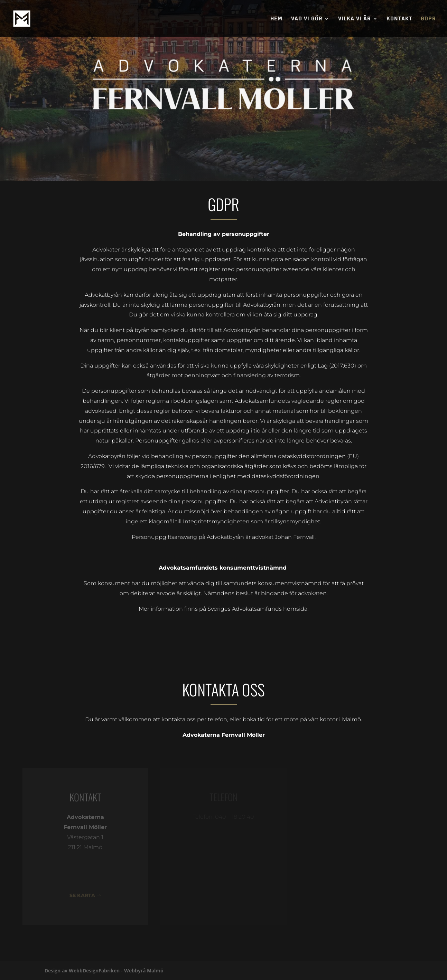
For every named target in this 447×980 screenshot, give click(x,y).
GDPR (428, 19)
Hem (276, 19)
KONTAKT (399, 19)
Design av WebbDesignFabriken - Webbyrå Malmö (104, 971)
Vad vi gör (307, 19)
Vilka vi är (355, 19)
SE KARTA (82, 895)
